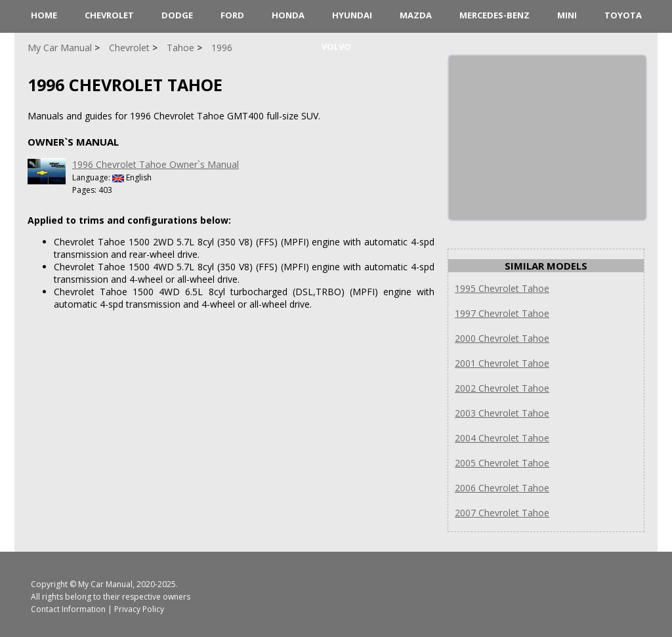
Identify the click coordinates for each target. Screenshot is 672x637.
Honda (288, 15)
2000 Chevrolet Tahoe (502, 338)
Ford (232, 15)
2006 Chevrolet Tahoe (502, 488)
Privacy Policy (139, 609)
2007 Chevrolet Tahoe (502, 513)
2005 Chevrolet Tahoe (502, 463)
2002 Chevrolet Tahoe (502, 388)
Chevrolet (109, 15)
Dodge (177, 15)
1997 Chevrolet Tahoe (502, 313)
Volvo (336, 47)
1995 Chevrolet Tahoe (502, 288)
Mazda (416, 15)
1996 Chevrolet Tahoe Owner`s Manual (156, 164)
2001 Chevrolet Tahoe (502, 363)
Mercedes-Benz (494, 15)
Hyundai (352, 15)
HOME (44, 15)
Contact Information (68, 609)
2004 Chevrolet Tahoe (502, 438)
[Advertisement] (547, 138)
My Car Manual (105, 584)
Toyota (623, 15)
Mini (567, 15)
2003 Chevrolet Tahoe (502, 413)
